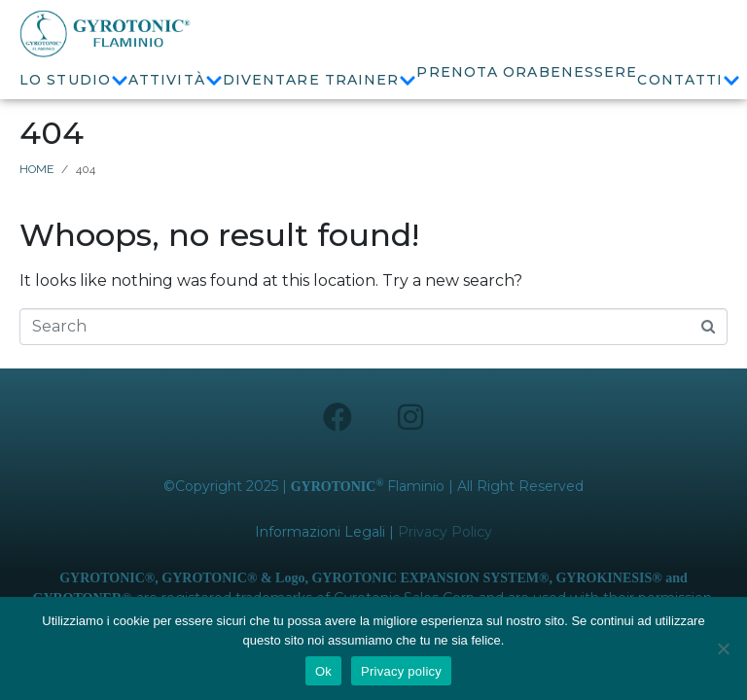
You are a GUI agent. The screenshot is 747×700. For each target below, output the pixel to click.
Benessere (588, 72)
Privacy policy (401, 671)
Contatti (689, 80)
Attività (176, 80)
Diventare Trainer (320, 80)
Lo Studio (74, 80)
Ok (323, 671)
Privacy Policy (445, 550)
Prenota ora (477, 72)
